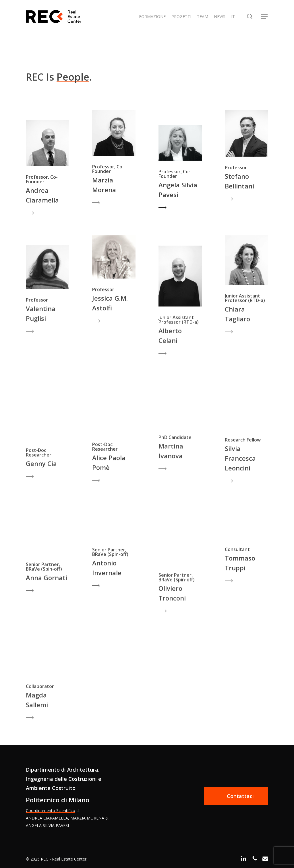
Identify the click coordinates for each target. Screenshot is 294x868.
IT (233, 16)
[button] (265, 16)
